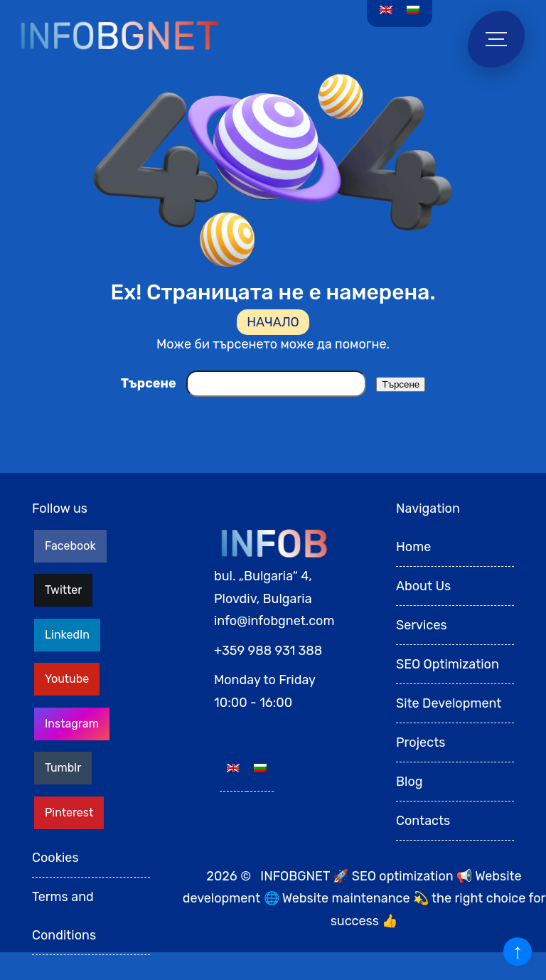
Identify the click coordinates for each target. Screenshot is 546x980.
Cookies (55, 858)
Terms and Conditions (64, 916)
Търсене (149, 383)
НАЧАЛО (273, 322)
